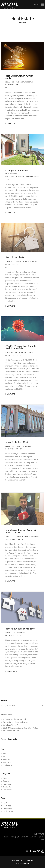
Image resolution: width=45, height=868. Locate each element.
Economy (20, 352)
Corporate (19, 446)
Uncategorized (30, 261)
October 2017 (8, 765)
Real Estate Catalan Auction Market (19, 77)
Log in (5, 803)
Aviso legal (15, 860)
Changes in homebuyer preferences (17, 172)
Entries (7, 805)
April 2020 (7, 757)
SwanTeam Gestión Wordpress (19, 88)
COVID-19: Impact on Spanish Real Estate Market (20, 347)
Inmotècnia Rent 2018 (17, 442)
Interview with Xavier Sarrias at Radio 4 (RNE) (21, 531)
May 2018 (6, 759)
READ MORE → (11, 124)
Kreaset (26, 863)
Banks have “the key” (16, 257)
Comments (9, 808)
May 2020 (6, 754)
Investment (20, 82)
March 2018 (7, 762)
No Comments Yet (12, 85)
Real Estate (29, 82)
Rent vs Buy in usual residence (20, 629)
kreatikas (26, 355)
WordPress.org (8, 811)
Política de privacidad (27, 860)
